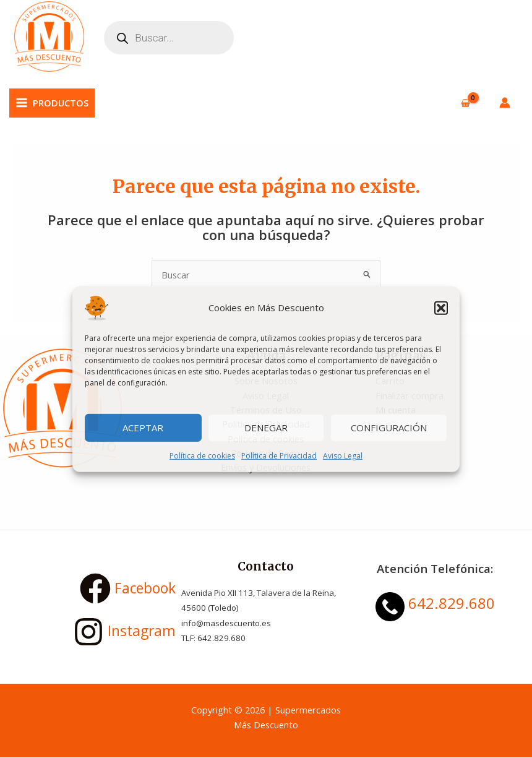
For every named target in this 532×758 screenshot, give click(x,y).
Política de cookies (202, 455)
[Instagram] (97, 632)
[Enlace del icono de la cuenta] (505, 104)
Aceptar (143, 428)
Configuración (389, 428)
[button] (441, 308)
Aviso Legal (343, 455)
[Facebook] (97, 590)
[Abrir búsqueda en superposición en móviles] (170, 38)
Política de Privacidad (279, 455)
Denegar (266, 428)
